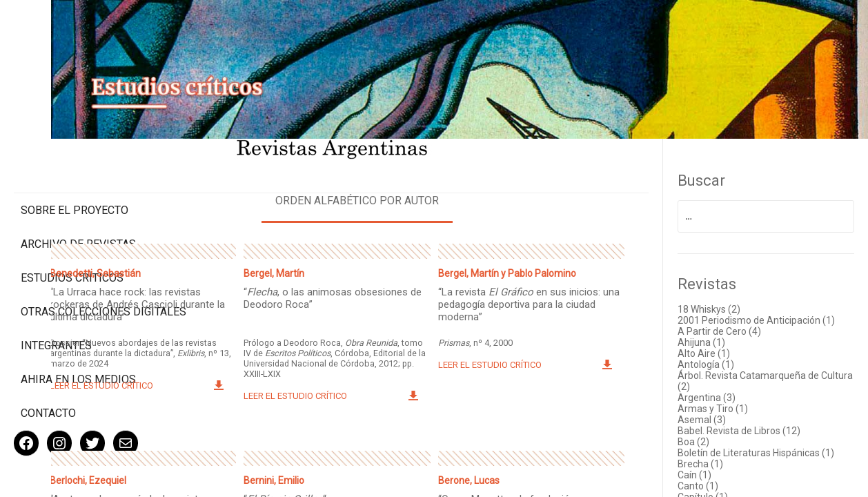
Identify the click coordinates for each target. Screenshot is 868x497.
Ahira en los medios (78, 334)
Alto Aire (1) (734, 344)
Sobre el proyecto (75, 152)
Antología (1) (736, 355)
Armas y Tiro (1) (743, 399)
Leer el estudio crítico (223, 373)
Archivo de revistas (78, 186)
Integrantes (56, 301)
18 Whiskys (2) (739, 289)
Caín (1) (725, 476)
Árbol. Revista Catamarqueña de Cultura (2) (779, 371)
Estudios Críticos (72, 220)
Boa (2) (724, 432)
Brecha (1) (731, 465)
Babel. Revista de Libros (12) (769, 421)
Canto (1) (728, 487)
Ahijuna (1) (732, 333)
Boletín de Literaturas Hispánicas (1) (779, 449)
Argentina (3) (737, 388)
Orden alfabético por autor (434, 180)
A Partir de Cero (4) (750, 322)
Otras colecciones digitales (76, 260)
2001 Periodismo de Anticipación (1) (779, 305)
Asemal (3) (732, 410)
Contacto (48, 368)
